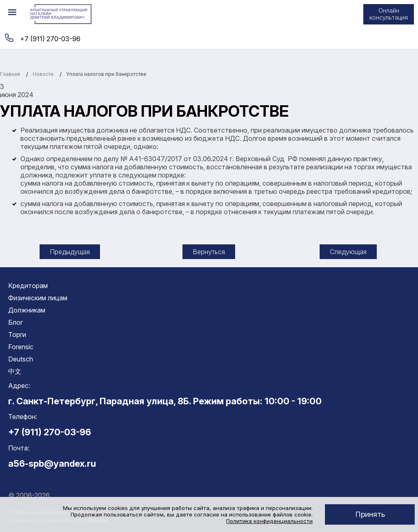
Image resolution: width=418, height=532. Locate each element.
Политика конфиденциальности (269, 521)
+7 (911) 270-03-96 (50, 39)
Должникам (27, 310)
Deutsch (21, 359)
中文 (15, 371)
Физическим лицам (38, 298)
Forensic (21, 347)
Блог (16, 322)
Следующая (348, 252)
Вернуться (209, 252)
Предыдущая (70, 252)
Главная (10, 74)
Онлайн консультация (389, 14)
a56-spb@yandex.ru (52, 463)
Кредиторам (28, 286)
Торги (17, 335)
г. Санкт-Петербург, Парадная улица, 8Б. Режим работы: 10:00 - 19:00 (165, 401)
